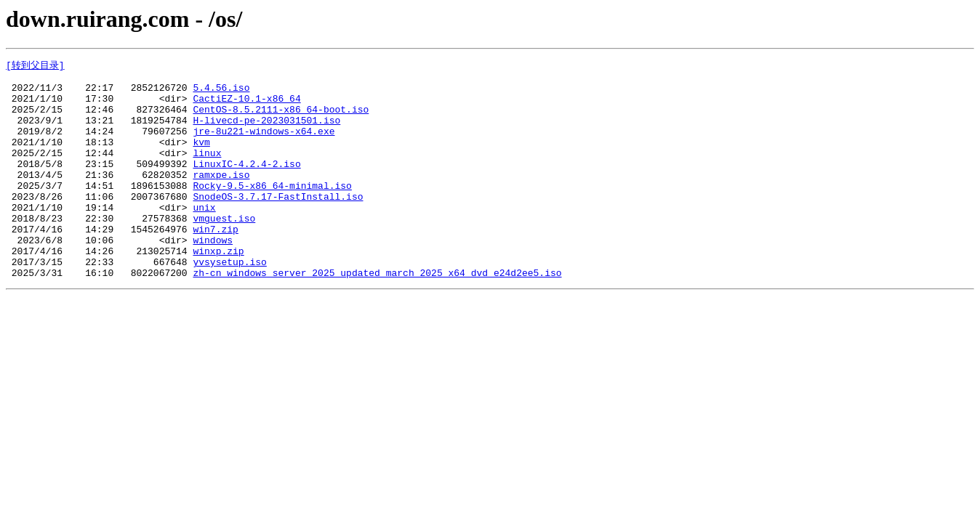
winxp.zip (218, 288)
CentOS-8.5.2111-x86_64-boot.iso (281, 118)
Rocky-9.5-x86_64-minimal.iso (272, 210)
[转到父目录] (35, 65)
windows (213, 275)
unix (204, 236)
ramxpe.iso (221, 197)
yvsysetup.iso (229, 301)
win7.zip (215, 262)
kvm (201, 158)
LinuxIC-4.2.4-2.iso (246, 184)
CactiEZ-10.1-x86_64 (246, 105)
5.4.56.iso (221, 92)
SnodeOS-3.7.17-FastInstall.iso (278, 223)
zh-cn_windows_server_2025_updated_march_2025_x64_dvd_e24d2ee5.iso (377, 315)
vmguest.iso (224, 249)
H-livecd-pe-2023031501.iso (266, 131)
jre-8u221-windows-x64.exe (264, 145)
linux (207, 171)
